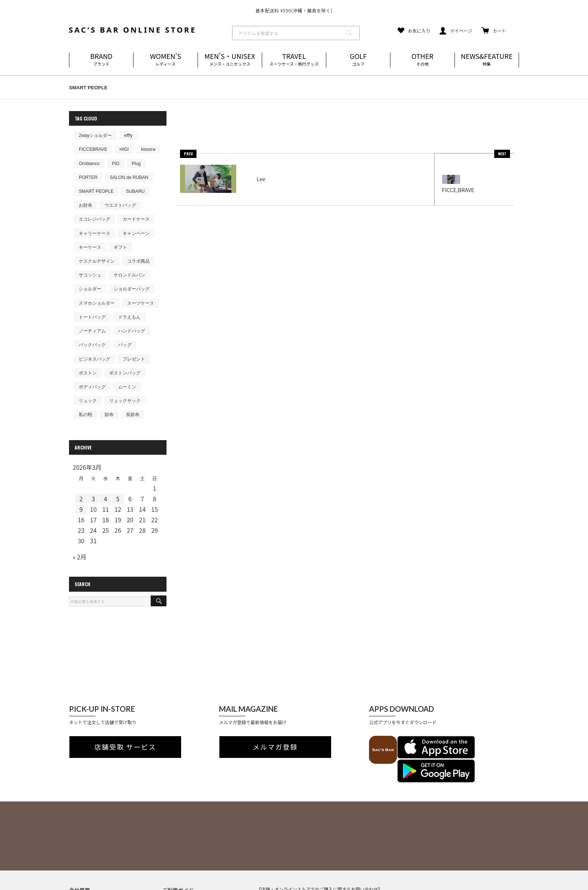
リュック (88, 401)
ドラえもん (129, 317)
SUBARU (135, 191)
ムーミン (127, 387)
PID (115, 164)
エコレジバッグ (94, 219)
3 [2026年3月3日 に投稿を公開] (93, 499)
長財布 (133, 415)
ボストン (88, 373)
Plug (136, 164)
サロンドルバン (129, 275)
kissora (148, 149)
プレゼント (134, 359)
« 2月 (79, 557)
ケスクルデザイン (97, 261)
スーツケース (141, 303)
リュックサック (125, 401)
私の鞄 (85, 415)
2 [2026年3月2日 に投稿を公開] (81, 499)
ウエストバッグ (120, 205)
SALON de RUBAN (129, 177)
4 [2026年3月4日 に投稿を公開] (106, 499)
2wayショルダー (95, 135)
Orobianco (89, 164)
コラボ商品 (138, 261)
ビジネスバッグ (94, 359)
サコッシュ (90, 275)
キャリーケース (94, 233)
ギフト (120, 247)
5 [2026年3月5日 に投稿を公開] (118, 499)
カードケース (136, 219)
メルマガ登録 (275, 747)
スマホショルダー (97, 303)
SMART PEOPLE (96, 191)
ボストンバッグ (125, 373)
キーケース (90, 247)
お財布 (85, 205)
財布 (109, 415)
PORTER (88, 177)
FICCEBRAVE (93, 149)
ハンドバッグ (132, 331)
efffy (128, 135)
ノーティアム (92, 331)
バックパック (92, 345)
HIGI (124, 149)
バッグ (125, 345)
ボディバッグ (92, 387)
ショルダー (90, 289)
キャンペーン (136, 233)
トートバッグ (92, 317)
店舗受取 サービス (125, 747)
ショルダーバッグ (132, 289)
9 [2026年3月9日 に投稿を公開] (81, 509)
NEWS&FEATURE (487, 60)
